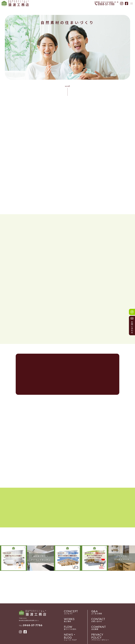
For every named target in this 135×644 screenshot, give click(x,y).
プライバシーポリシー (104, 637)
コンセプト (77, 613)
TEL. (31, 626)
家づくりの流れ (77, 628)
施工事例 (77, 620)
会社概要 (104, 628)
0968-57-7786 (106, 4)
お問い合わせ (104, 620)
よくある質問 (104, 613)
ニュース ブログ (77, 637)
